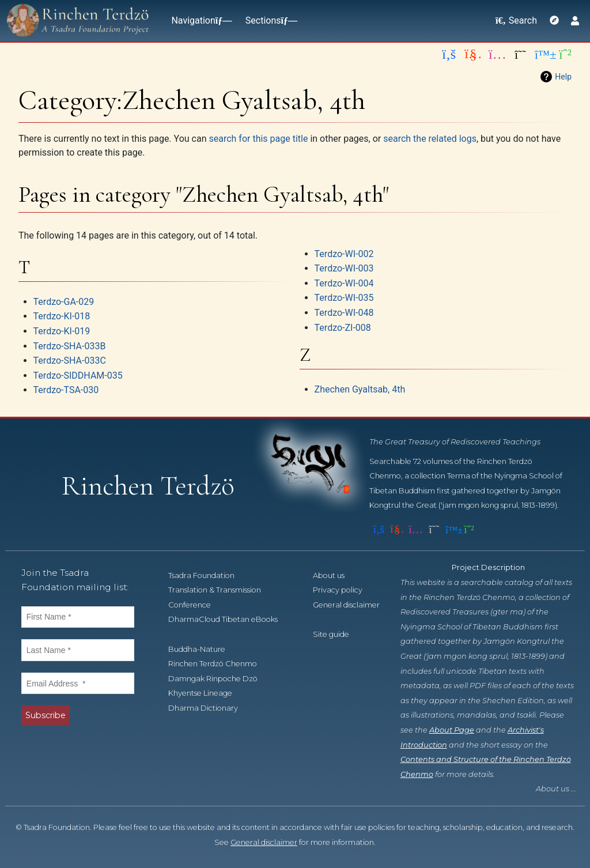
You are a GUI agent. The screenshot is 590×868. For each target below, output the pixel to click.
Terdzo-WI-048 (344, 313)
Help (563, 77)
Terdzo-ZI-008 (343, 328)
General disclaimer (264, 842)
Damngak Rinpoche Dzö (219, 679)
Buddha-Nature (203, 649)
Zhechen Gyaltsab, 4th (360, 389)
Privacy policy (344, 590)
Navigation (199, 20)
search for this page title (258, 139)
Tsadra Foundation (208, 575)
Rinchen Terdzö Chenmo (219, 664)
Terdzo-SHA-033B (70, 346)
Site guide (337, 634)
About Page (452, 730)
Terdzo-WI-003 (344, 268)
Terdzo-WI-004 (344, 283)
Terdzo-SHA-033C (70, 361)
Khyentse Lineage (207, 693)
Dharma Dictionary (209, 708)
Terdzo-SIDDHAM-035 (78, 375)
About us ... (556, 789)
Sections (269, 20)
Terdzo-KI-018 (62, 316)
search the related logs (430, 139)
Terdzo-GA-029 (64, 302)
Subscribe (46, 715)
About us (335, 575)
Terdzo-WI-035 (344, 298)
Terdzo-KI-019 (62, 331)
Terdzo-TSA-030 (66, 390)
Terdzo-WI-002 (344, 254)
